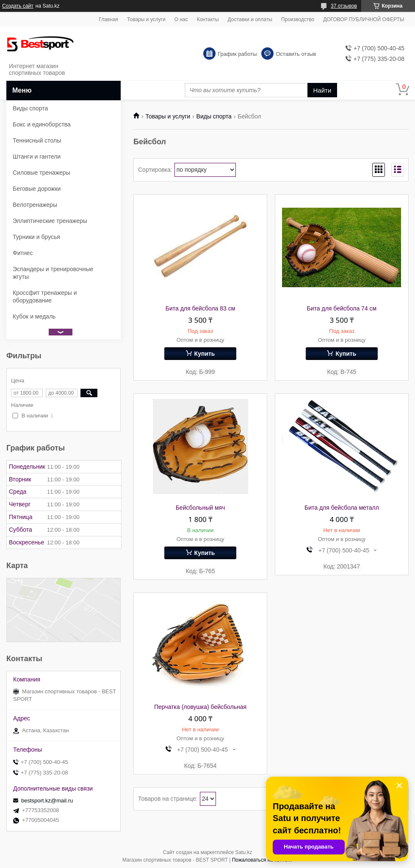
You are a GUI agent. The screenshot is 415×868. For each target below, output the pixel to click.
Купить (205, 354)
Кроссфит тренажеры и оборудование (45, 297)
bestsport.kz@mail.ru (47, 801)
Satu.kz (243, 852)
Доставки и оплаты (250, 19)
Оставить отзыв (296, 54)
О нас (181, 19)
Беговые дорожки (37, 189)
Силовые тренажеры (41, 173)
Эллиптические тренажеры (50, 221)
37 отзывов (344, 6)
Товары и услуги (146, 19)
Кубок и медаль (34, 316)
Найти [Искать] (322, 90)
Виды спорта (214, 116)
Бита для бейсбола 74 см (342, 308)
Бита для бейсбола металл (342, 508)
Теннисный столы (37, 140)
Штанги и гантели (37, 157)
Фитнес (23, 253)
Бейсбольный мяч (201, 508)
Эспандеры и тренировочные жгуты (53, 273)
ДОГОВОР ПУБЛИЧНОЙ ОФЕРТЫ (364, 19)
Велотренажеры (35, 205)
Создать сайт (18, 6)
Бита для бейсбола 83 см (201, 308)
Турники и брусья (36, 237)
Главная (108, 19)
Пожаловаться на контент (262, 860)
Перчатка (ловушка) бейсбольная (200, 707)
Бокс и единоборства (42, 124)
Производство (298, 19)
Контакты (208, 19)
